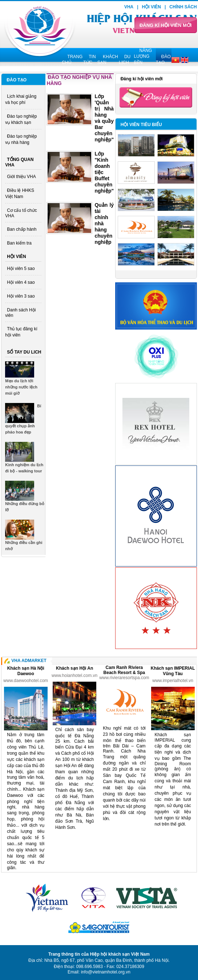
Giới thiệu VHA (21, 177)
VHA (129, 7)
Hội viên (151, 7)
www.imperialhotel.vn (173, 681)
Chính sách (183, 7)
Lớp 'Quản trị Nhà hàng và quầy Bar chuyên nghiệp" (104, 118)
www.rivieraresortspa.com (124, 678)
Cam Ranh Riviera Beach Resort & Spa (124, 670)
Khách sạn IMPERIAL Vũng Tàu (173, 671)
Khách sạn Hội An (74, 668)
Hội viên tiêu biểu (141, 125)
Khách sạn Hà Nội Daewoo (26, 671)
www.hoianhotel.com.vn (74, 675)
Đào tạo (17, 80)
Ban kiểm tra (19, 243)
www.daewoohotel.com (26, 681)
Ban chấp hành (22, 229)
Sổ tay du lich (24, 352)
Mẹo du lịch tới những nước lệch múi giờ (21, 387)
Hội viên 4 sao (21, 282)
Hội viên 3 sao (21, 296)
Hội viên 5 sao (21, 269)
